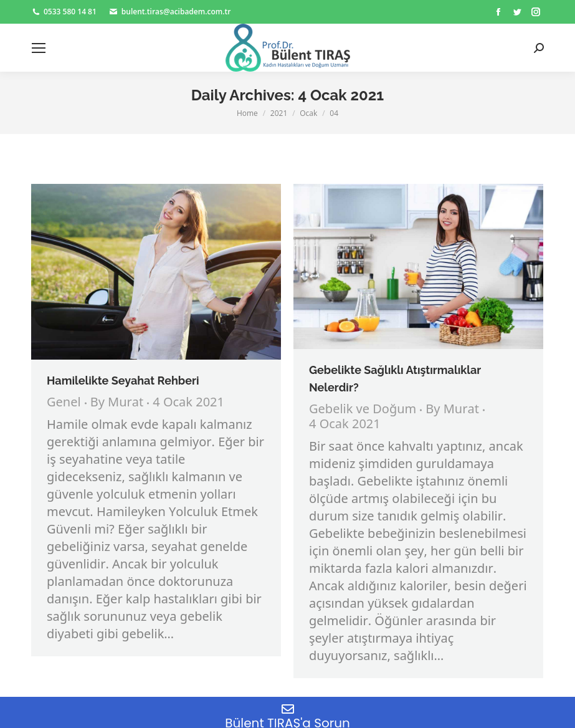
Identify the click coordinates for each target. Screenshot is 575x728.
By (117, 403)
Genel (64, 403)
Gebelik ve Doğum (363, 410)
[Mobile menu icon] (39, 48)
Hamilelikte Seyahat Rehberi (123, 381)
